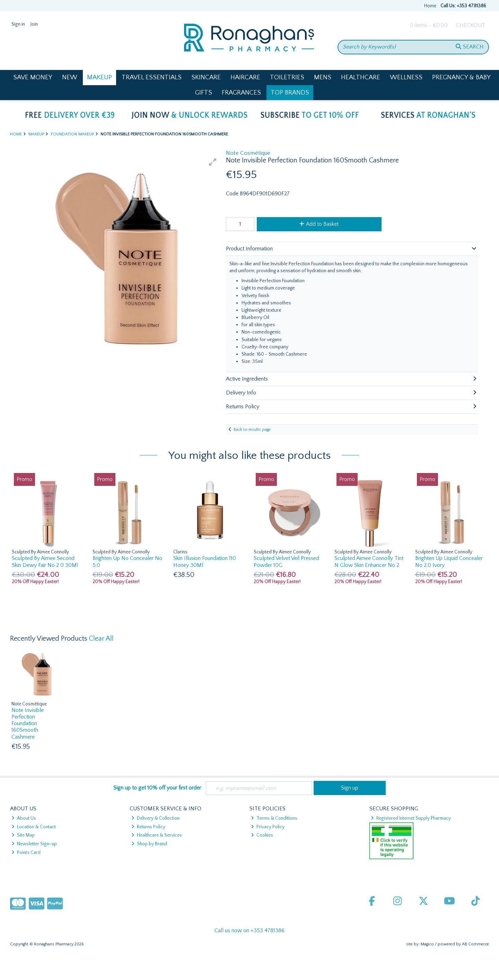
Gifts (204, 93)
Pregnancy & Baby (461, 77)
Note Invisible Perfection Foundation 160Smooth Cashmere (28, 724)
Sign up (350, 788)
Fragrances (241, 93)
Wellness (406, 77)
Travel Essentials (152, 77)
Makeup (99, 77)
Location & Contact (34, 827)
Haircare (245, 77)
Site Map (23, 835)
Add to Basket (319, 224)
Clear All (101, 639)
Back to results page (252, 430)
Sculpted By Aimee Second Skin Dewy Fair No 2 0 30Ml (45, 562)
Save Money (33, 77)
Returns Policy (148, 827)
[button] (213, 162)
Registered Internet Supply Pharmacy (411, 818)
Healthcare (361, 77)
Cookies (262, 835)
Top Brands (290, 93)
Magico (427, 944)
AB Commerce (475, 944)
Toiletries (287, 77)
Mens (323, 77)
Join (34, 24)
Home (430, 6)
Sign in (18, 24)
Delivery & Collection (155, 818)
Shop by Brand (149, 844)
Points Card (26, 853)
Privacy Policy (268, 827)
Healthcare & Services (157, 835)
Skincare (206, 77)
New (70, 77)
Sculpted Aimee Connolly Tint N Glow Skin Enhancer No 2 (369, 562)
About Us (24, 818)
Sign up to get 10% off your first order (157, 788)
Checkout (471, 25)
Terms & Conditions (274, 818)
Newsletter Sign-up (34, 844)
